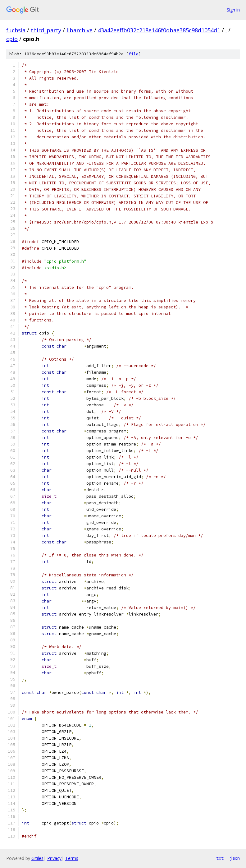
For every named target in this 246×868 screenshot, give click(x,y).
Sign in (233, 10)
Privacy (54, 858)
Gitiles (37, 858)
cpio (12, 39)
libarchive (80, 30)
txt (220, 858)
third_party (46, 30)
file (134, 54)
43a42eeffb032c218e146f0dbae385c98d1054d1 (159, 30)
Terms (72, 858)
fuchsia (16, 30)
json (235, 858)
